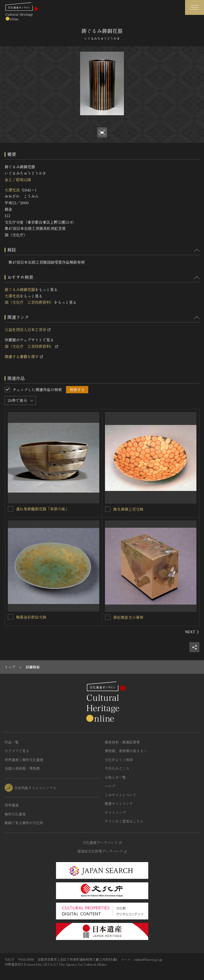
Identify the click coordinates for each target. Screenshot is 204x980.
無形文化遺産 (15, 814)
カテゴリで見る (17, 751)
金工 (8, 180)
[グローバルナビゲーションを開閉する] (195, 7)
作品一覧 (12, 742)
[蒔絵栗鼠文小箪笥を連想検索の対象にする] (108, 617)
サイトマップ (115, 812)
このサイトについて (121, 795)
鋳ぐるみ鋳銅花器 (20, 289)
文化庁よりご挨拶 (119, 760)
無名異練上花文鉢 (128, 509)
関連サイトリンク (119, 804)
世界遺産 (12, 805)
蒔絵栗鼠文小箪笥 (128, 617)
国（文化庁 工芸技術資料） (29, 302)
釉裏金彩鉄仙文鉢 (31, 617)
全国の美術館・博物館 (22, 768)
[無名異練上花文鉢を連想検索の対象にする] (108, 509)
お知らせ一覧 (115, 777)
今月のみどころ (117, 768)
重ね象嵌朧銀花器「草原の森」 (42, 509)
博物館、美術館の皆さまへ (126, 751)
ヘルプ (110, 786)
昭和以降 (24, 180)
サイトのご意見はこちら (124, 821)
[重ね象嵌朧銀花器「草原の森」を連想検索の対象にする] (11, 509)
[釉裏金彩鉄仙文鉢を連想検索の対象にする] (11, 617)
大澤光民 (12, 190)
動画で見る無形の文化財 (24, 823)
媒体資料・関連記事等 (122, 742)
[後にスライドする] (192, 632)
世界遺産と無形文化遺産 (24, 760)
